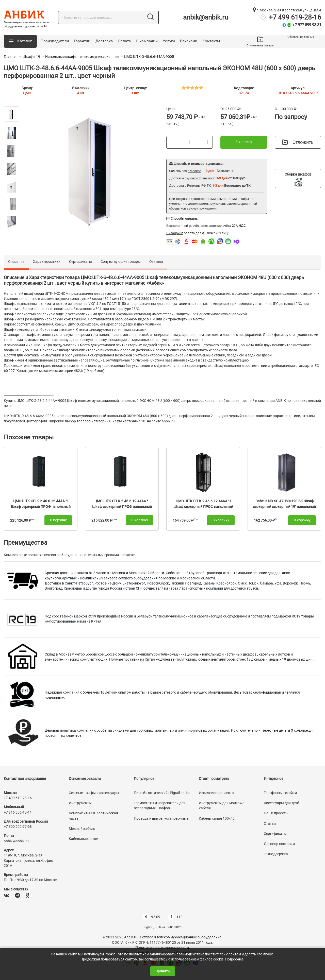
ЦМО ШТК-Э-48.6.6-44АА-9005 (149, 57)
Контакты (211, 41)
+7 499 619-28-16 (295, 17)
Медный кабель (82, 829)
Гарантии (82, 41)
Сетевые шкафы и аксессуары (94, 793)
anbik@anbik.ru (206, 17)
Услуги (169, 41)
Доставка (104, 41)
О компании (147, 41)
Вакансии (189, 41)
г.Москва (194, 171)
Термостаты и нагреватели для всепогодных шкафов (160, 805)
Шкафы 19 (31, 57)
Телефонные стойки (280, 793)
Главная (11, 57)
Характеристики (47, 262)
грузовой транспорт (200, 178)
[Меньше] (172, 142)
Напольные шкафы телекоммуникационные (82, 57)
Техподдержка (276, 854)
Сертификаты (80, 262)
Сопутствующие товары (121, 262)
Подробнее (234, 959)
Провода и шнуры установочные (161, 818)
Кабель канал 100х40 (217, 818)
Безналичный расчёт (183, 226)
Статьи (270, 823)
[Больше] (207, 142)
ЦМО (27, 93)
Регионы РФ (197, 186)
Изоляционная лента (216, 793)
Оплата (124, 41)
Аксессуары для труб (281, 803)
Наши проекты (276, 813)
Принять (163, 971)
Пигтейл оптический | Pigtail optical (162, 793)
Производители (55, 41)
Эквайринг (175, 233)
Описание (16, 262)
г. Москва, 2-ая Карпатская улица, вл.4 (287, 10)
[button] (20, 41)
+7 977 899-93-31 (307, 25)
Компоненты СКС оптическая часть (93, 816)
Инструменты (80, 803)
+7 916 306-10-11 (18, 812)
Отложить (298, 142)
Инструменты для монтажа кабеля (222, 805)
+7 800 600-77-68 (18, 827)
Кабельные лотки (84, 839)
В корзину (244, 142)
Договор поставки (279, 844)
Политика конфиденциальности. (163, 948)
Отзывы (156, 262)
